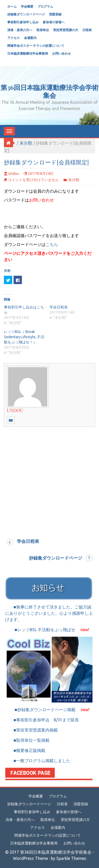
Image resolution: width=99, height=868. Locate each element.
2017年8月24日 (41, 174)
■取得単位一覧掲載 (29, 740)
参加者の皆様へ (54, 22)
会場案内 (30, 38)
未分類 (26, 143)
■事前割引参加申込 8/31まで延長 (45, 720)
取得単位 (43, 30)
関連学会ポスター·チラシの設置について (36, 46)
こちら (52, 244)
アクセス (14, 38)
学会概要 (27, 6)
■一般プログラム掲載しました (38, 761)
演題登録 (55, 14)
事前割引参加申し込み (23, 22)
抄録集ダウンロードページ (26, 14)
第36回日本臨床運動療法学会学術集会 (49, 91)
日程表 (87, 30)
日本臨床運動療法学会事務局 (28, 53)
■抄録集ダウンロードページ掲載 (47, 710)
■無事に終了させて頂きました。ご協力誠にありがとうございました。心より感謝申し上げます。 (49, 613)
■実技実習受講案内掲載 (34, 730)
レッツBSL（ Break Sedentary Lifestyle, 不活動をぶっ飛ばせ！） (24, 337)
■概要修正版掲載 (25, 750)
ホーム (12, 6)
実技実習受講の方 (66, 30)
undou (14, 174)
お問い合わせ (61, 53)
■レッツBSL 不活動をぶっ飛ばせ (47, 630)
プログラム (45, 6)
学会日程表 (59, 307)
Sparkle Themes (71, 858)
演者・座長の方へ (20, 30)
